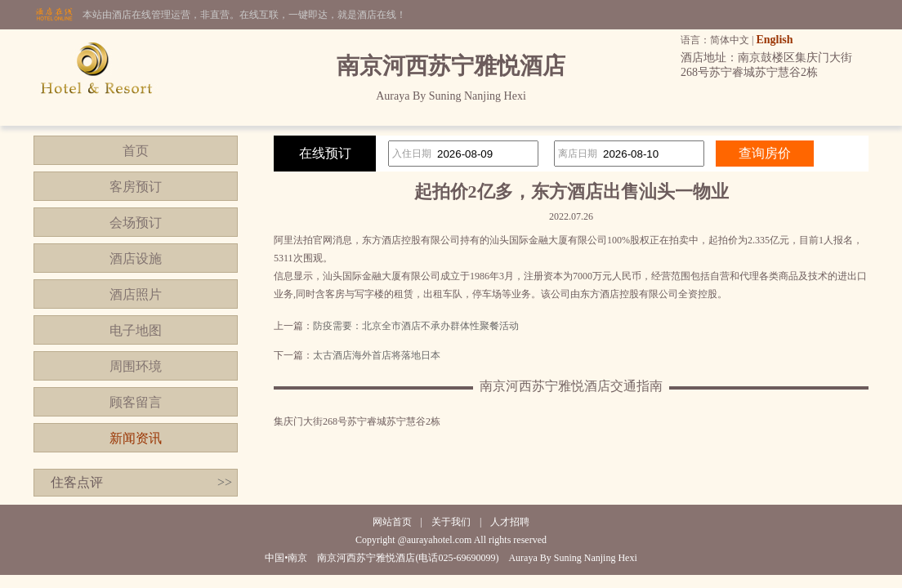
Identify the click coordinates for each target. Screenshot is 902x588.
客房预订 (136, 187)
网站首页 (392, 522)
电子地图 (136, 330)
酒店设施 (136, 258)
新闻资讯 (136, 438)
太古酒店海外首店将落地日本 (377, 355)
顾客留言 (136, 402)
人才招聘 (510, 522)
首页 (136, 151)
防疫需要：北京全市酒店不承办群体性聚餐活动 (416, 326)
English (774, 40)
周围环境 (136, 366)
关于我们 (451, 522)
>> (225, 482)
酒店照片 (136, 294)
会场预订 (136, 223)
